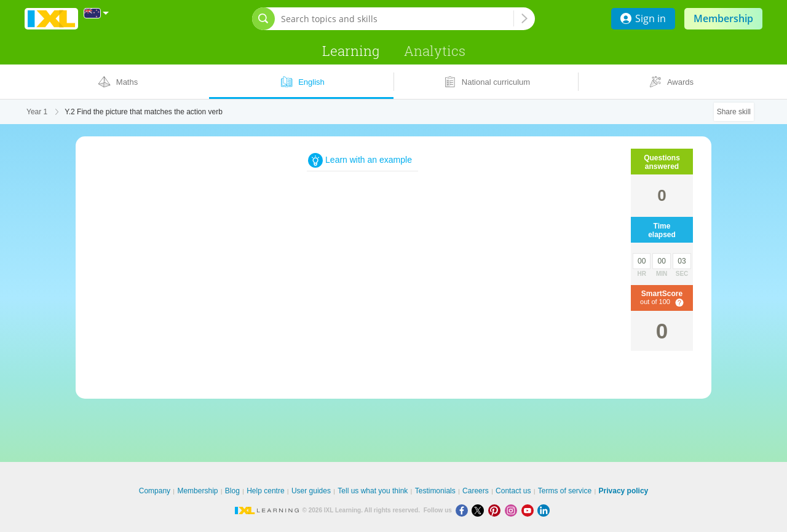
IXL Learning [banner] (51, 19)
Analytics (435, 51)
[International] (97, 13)
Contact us (513, 491)
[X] (480, 510)
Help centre (265, 491)
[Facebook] (464, 510)
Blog (232, 491)
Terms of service (565, 491)
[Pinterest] (496, 510)
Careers (476, 491)
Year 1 (37, 112)
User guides (311, 491)
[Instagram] (513, 510)
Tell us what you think (373, 491)
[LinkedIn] (545, 510)
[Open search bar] (263, 19)
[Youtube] (530, 510)
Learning (351, 51)
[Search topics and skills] (397, 19)
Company (155, 491)
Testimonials (435, 491)
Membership (723, 18)
